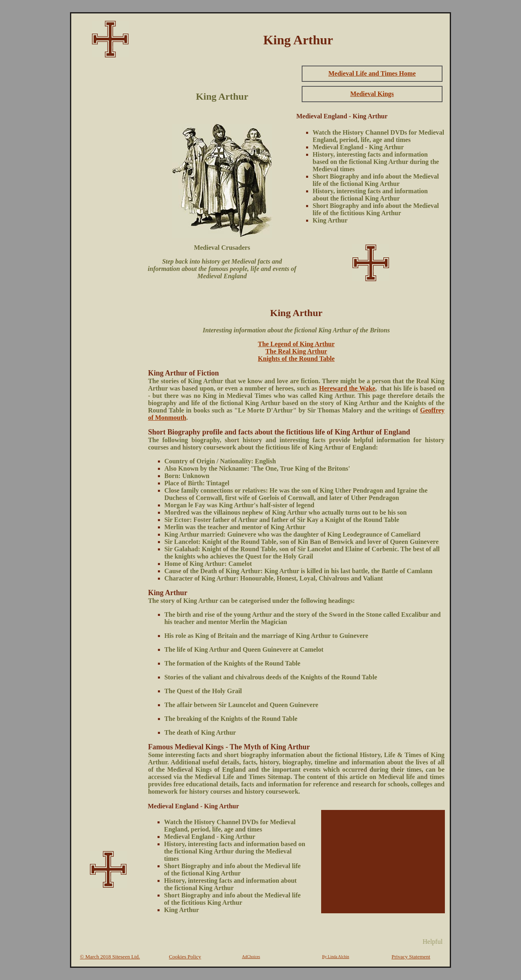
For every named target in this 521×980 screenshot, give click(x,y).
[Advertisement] (108, 186)
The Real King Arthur (296, 351)
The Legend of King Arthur (296, 344)
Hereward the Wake (347, 388)
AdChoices (251, 957)
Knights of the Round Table (297, 359)
